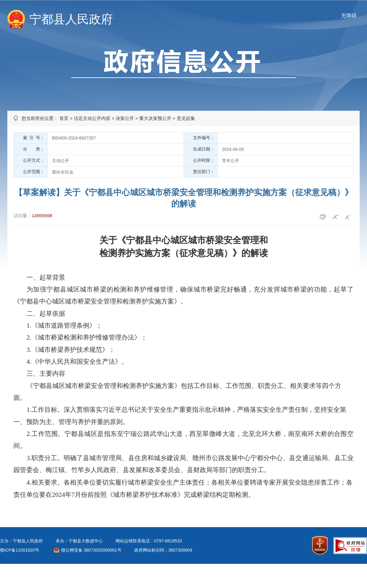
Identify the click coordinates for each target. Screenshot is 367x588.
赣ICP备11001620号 (20, 550)
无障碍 (349, 16)
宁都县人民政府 (71, 19)
